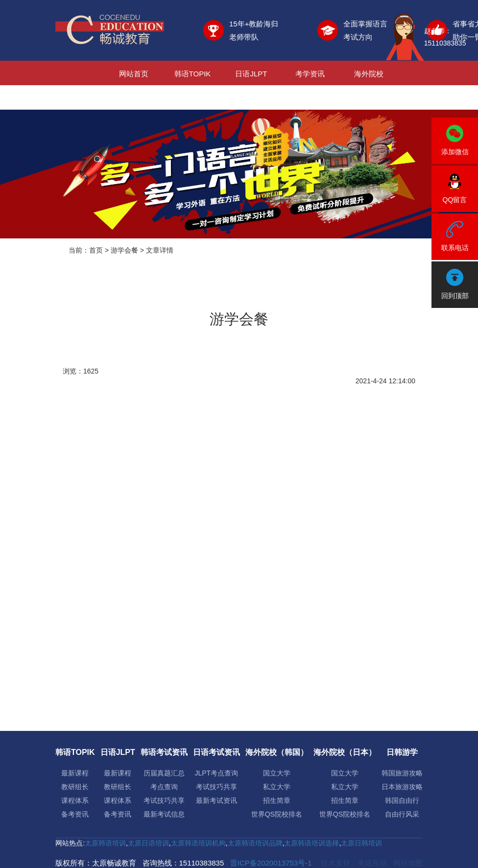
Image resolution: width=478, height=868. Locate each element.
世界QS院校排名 (277, 814)
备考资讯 (75, 814)
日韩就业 (192, 98)
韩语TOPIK (193, 74)
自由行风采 (402, 814)
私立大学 (277, 787)
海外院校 (369, 74)
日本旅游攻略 (402, 787)
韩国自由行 (402, 800)
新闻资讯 (251, 98)
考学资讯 (310, 74)
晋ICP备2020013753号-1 (271, 863)
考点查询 (164, 787)
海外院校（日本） (345, 752)
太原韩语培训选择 (311, 843)
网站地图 (408, 863)
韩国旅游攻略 (402, 773)
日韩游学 (134, 98)
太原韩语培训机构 (198, 843)
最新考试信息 (164, 814)
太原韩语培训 (105, 843)
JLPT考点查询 (216, 773)
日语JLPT (251, 74)
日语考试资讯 (216, 752)
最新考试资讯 (216, 800)
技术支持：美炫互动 (354, 863)
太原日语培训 (148, 843)
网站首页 (134, 74)
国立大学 (277, 773)
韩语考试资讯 (164, 752)
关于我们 (310, 98)
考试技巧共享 (164, 800)
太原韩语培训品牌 (255, 843)
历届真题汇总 (164, 773)
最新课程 (75, 773)
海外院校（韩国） (277, 752)
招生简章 (277, 800)
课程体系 (75, 800)
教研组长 (75, 787)
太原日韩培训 (361, 843)
